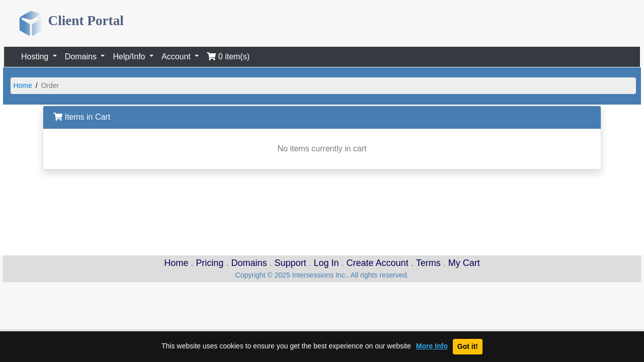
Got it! (468, 346)
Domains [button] (82, 57)
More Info (432, 346)
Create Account (378, 263)
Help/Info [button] (130, 57)
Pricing (210, 263)
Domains (249, 263)
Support (290, 263)
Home (22, 85)
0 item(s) (228, 57)
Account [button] (177, 57)
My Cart (464, 263)
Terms (428, 263)
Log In (327, 263)
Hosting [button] (36, 57)
